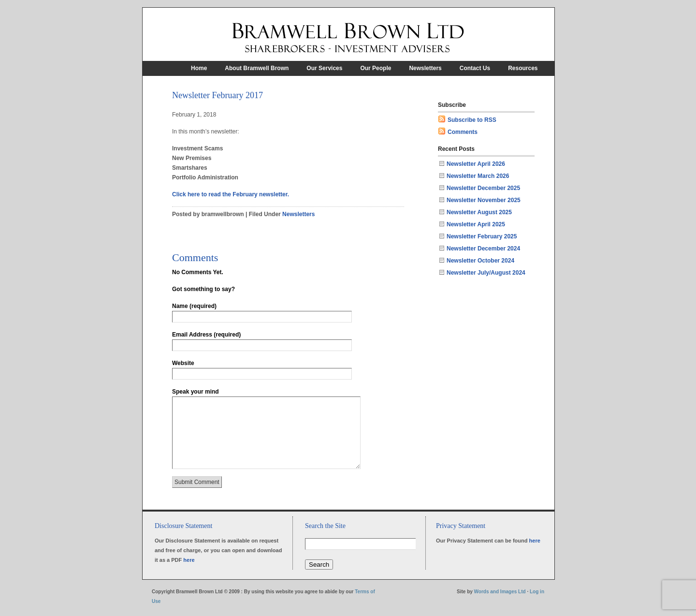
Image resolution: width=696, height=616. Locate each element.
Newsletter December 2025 (483, 188)
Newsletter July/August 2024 (486, 273)
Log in (537, 592)
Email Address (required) (206, 335)
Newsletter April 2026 (476, 164)
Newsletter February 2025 (482, 236)
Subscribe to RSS (472, 120)
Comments (463, 132)
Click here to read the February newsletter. (231, 194)
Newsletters (425, 68)
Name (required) (194, 306)
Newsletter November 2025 (484, 200)
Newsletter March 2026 (478, 176)
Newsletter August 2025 (479, 212)
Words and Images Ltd (500, 592)
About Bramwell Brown (257, 68)
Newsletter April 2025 (476, 224)
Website (183, 363)
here (189, 560)
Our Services (324, 68)
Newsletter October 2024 (480, 261)
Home (199, 68)
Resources (523, 68)
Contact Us (475, 68)
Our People (376, 68)
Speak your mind (196, 392)
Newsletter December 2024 (483, 249)
